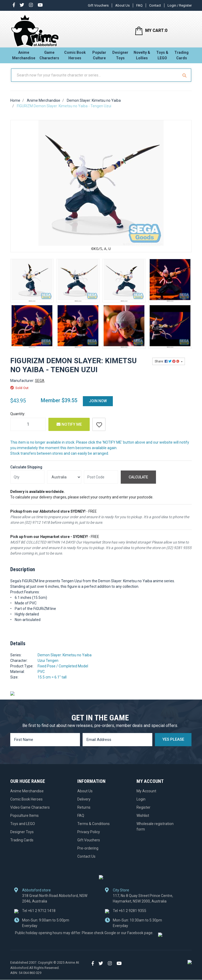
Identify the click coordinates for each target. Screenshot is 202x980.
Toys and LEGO (23, 828)
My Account (146, 795)
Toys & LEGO (162, 57)
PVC (41, 676)
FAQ (139, 5)
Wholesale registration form (155, 831)
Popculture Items (24, 820)
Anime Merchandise (24, 57)
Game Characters (49, 57)
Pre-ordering (88, 853)
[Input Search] (95, 80)
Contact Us (86, 861)
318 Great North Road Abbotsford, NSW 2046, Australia (55, 903)
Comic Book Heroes (75, 57)
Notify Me (69, 429)
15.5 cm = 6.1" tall (52, 682)
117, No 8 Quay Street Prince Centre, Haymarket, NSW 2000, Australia (143, 903)
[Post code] (101, 482)
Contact (155, 5)
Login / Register (180, 5)
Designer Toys (120, 57)
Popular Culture (99, 57)
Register (143, 812)
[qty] (27, 482)
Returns (84, 812)
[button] (99, 429)
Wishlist (143, 820)
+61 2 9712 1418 (39, 915)
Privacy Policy (89, 836)
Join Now (98, 405)
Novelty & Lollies (142, 57)
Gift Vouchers (98, 5)
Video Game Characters (30, 812)
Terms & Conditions (94, 828)
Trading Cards (181, 57)
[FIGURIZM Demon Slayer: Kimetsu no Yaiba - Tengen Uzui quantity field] (28, 429)
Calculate (138, 482)
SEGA (40, 385)
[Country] (64, 482)
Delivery (84, 804)
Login (141, 804)
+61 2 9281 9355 (130, 915)
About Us (122, 5)
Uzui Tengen (48, 665)
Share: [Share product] (167, 366)
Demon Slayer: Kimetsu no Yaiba (65, 660)
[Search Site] (185, 80)
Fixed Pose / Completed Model (63, 671)
